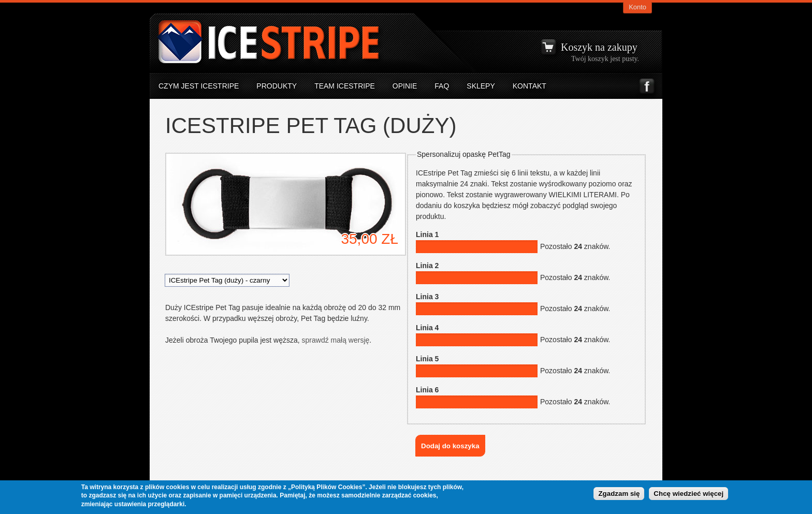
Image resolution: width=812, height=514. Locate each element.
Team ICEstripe (345, 86)
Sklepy (481, 86)
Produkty (277, 86)
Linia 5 (427, 359)
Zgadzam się (619, 494)
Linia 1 (427, 234)
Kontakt (530, 86)
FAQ (442, 86)
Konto (637, 7)
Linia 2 (427, 266)
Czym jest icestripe (199, 86)
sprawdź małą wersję (335, 340)
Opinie (405, 86)
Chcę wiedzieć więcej (688, 494)
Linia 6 (427, 390)
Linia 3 (427, 297)
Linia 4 (427, 328)
